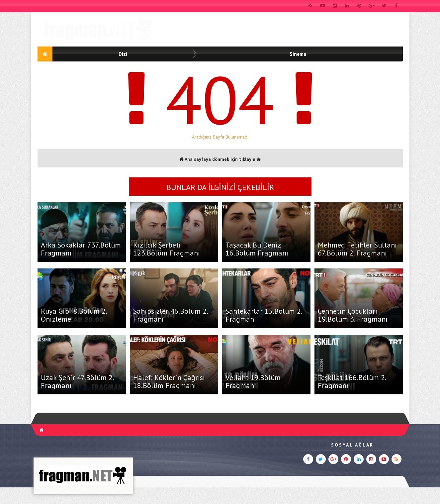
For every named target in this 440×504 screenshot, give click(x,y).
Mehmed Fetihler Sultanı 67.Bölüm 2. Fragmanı (357, 249)
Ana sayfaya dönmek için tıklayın (220, 159)
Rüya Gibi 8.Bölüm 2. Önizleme (74, 315)
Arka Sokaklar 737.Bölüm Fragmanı (81, 249)
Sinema (298, 54)
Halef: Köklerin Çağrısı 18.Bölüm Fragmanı (169, 381)
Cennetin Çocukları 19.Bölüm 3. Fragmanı (353, 315)
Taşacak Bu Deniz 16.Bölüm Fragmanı (257, 249)
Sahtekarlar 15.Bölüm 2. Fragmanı (264, 315)
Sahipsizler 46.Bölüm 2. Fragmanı (170, 315)
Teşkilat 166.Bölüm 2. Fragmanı (352, 381)
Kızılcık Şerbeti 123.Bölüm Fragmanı (167, 249)
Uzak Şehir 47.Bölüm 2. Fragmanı (77, 381)
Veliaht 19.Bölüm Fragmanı (253, 381)
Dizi (123, 54)
